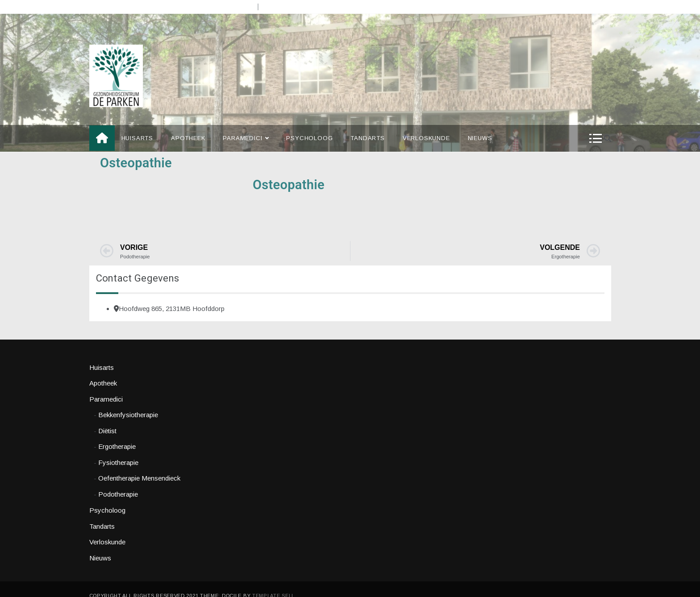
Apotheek (188, 125)
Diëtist (107, 417)
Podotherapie (118, 481)
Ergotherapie (117, 433)
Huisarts (137, 125)
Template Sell (273, 583)
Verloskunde (426, 125)
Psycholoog (309, 125)
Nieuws (480, 125)
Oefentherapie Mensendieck (139, 465)
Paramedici (246, 125)
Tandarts (367, 125)
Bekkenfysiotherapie (128, 402)
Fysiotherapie (118, 449)
